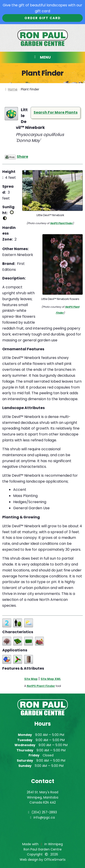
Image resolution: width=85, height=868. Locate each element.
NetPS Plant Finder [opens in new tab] (41, 686)
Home (13, 89)
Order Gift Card (43, 18)
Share (22, 157)
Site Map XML (51, 679)
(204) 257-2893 (44, 812)
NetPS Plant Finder (61, 223)
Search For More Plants (56, 112)
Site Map (31, 679)
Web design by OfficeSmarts (43, 860)
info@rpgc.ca (44, 817)
